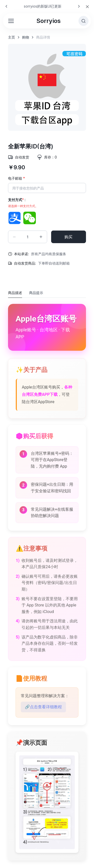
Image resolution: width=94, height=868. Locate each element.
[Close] (87, 7)
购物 (26, 37)
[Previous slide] (7, 6)
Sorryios (49, 21)
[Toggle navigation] (11, 21)
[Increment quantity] (41, 237)
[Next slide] (79, 6)
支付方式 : (23, 203)
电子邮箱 (17, 178)
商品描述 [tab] (15, 293)
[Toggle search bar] (83, 21)
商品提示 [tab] (36, 293)
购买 (68, 237)
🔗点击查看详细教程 (43, 707)
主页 (12, 37)
